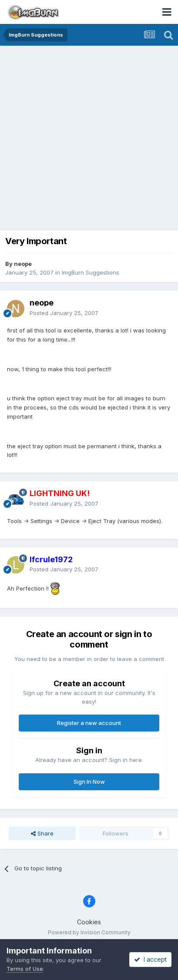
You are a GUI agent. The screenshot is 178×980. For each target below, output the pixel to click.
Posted (64, 313)
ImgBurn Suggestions (91, 272)
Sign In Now (89, 782)
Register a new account (89, 723)
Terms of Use (25, 969)
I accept (150, 959)
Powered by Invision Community (89, 932)
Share (42, 833)
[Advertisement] (89, 139)
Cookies (89, 922)
